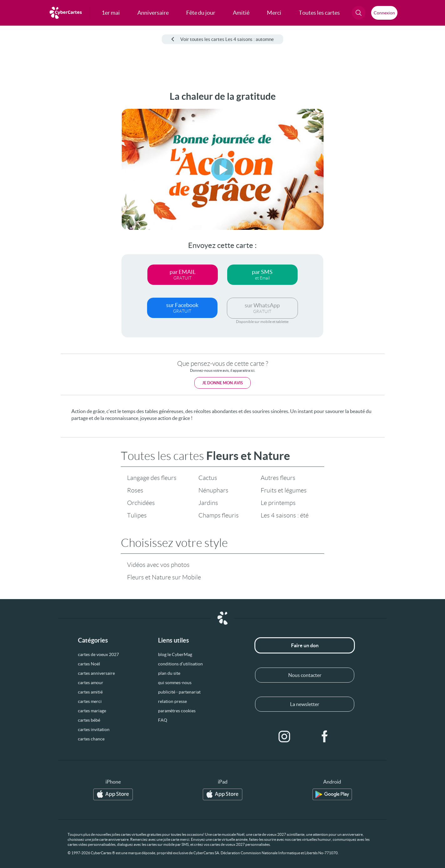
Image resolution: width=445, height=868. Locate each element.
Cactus (208, 478)
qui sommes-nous (175, 683)
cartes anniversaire (96, 673)
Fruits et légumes (284, 490)
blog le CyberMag (175, 654)
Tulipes (137, 515)
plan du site (169, 673)
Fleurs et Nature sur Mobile (164, 577)
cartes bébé (89, 720)
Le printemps (278, 503)
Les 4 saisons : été (285, 515)
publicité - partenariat (179, 692)
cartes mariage (92, 711)
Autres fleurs (278, 478)
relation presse (172, 701)
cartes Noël (89, 664)
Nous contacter (305, 675)
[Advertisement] (52, 185)
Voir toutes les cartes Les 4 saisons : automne (222, 39)
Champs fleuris (219, 515)
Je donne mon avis (222, 383)
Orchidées (141, 503)
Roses (135, 490)
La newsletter (305, 704)
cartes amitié (90, 692)
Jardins (208, 503)
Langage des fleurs (152, 478)
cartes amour (91, 683)
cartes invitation (94, 729)
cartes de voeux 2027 (98, 654)
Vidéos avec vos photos (158, 565)
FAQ (163, 720)
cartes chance (91, 739)
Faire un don (305, 645)
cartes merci (90, 701)
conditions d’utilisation (180, 664)
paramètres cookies (177, 711)
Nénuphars (213, 490)
